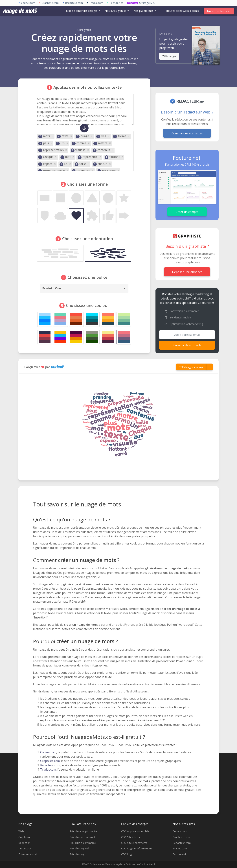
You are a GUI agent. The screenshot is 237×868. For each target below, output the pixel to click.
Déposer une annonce (187, 272)
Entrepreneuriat (28, 854)
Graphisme (25, 837)
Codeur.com (48, 752)
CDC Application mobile (135, 831)
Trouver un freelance (219, 11)
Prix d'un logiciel (79, 848)
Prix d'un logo (78, 854)
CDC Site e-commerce (134, 843)
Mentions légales (114, 864)
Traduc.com (48, 769)
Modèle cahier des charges (82, 11)
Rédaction (24, 843)
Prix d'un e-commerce (83, 843)
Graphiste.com (50, 761)
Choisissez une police (88, 277)
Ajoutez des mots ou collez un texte (88, 87)
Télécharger (169, 56)
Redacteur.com (50, 765)
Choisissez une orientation (88, 239)
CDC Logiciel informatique (137, 848)
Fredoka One (52, 288)
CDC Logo (127, 854)
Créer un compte (187, 212)
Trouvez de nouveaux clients (182, 11)
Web (21, 831)
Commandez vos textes (187, 133)
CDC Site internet (131, 837)
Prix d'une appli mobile (83, 831)
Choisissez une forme (88, 184)
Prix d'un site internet (83, 837)
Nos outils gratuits (116, 11)
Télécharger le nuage (191, 367)
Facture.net (179, 854)
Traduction (25, 848)
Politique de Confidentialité (140, 864)
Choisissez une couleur (88, 305)
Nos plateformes (144, 11)
